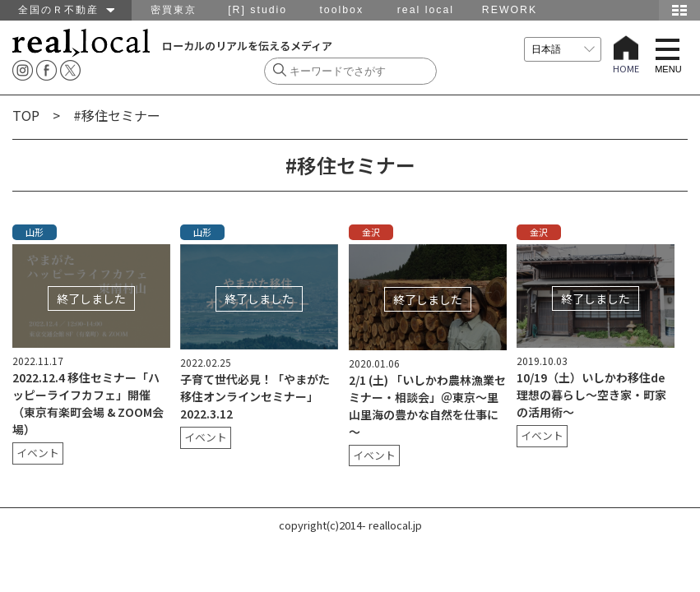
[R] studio (257, 10)
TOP (26, 115)
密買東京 (174, 10)
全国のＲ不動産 (66, 10)
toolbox (341, 10)
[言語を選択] (563, 49)
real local (426, 10)
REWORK (510, 10)
